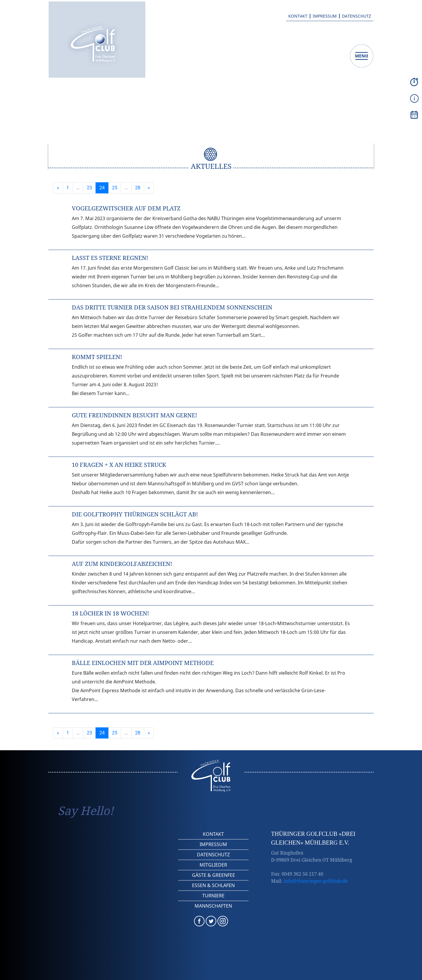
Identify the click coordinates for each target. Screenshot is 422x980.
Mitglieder (213, 865)
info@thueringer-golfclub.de (316, 881)
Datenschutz (357, 16)
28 (138, 188)
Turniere (213, 896)
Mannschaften (213, 906)
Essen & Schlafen (213, 885)
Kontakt (298, 16)
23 (89, 188)
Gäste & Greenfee (213, 875)
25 (115, 188)
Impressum (325, 16)
